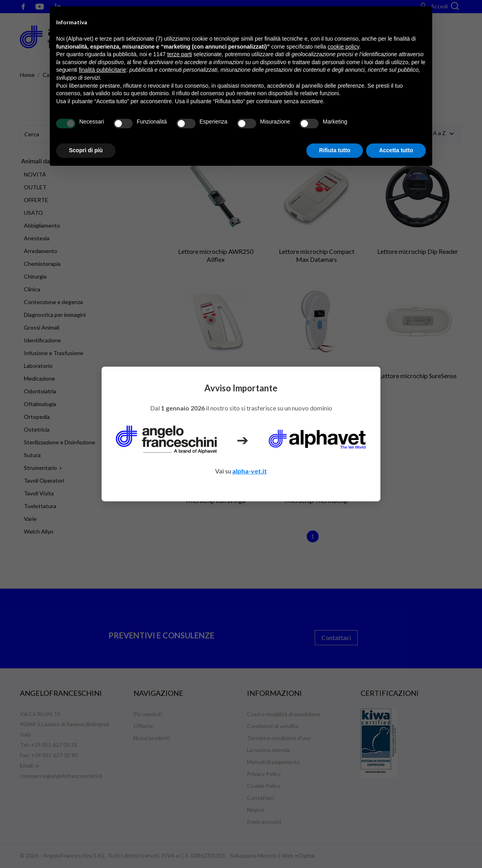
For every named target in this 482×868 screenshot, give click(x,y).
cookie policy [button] (344, 47)
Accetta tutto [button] (396, 150)
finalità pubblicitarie (103, 70)
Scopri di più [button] (86, 150)
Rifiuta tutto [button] (335, 150)
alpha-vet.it (250, 471)
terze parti (180, 54)
